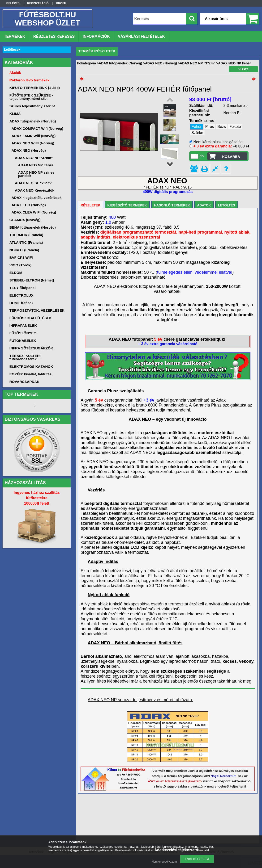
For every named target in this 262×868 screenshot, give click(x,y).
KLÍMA (15, 114)
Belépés (13, 3)
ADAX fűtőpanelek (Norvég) (120, 63)
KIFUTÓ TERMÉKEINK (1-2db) (35, 88)
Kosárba (231, 157)
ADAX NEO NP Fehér (36, 165)
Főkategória (87, 63)
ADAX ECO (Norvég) (29, 205)
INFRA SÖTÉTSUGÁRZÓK (31, 348)
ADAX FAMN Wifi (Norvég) (34, 136)
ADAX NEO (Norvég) (161, 63)
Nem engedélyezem (164, 862)
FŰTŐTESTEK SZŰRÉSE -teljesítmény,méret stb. (31, 97)
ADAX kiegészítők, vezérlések (37, 198)
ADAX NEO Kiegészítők (35, 190)
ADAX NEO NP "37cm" (198, 63)
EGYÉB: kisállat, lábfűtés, (31, 374)
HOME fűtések (21, 303)
